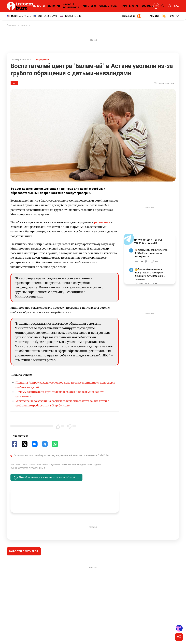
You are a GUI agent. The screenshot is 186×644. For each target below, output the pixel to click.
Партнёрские (130, 6)
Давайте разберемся (71, 6)
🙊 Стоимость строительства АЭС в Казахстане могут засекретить (151, 253)
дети (98, 465)
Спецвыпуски (108, 6)
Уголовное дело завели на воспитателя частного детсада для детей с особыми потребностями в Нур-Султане (62, 403)
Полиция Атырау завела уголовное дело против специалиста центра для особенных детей (65, 385)
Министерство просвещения (28, 468)
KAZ (176, 6)
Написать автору (164, 83)
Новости (39, 6)
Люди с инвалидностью (77, 465)
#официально (43, 59)
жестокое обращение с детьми (42, 465)
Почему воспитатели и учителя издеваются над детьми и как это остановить (60, 394)
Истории (54, 6)
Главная (11, 25)
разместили (102, 222)
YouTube (147, 6)
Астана (16, 465)
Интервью (89, 6)
